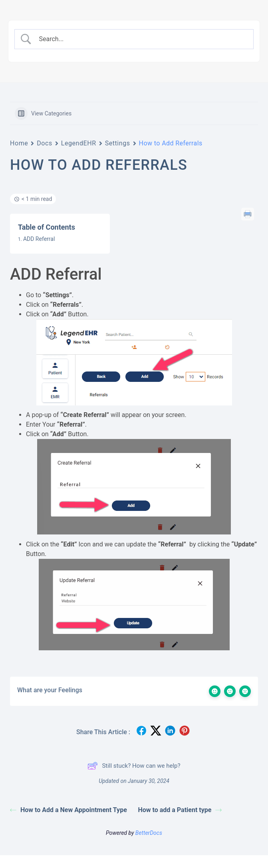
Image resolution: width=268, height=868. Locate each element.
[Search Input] (141, 39)
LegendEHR (79, 143)
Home (19, 143)
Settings (118, 143)
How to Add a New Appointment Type (68, 810)
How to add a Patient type (180, 810)
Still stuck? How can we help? (134, 766)
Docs (45, 143)
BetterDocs (149, 833)
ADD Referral (39, 239)
